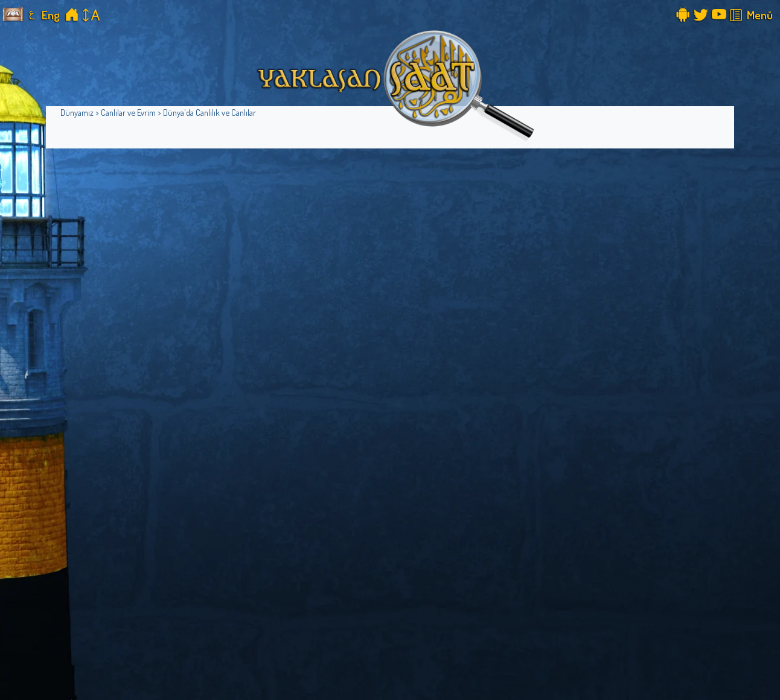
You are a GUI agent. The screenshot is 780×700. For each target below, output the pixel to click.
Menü (760, 15)
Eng (51, 15)
